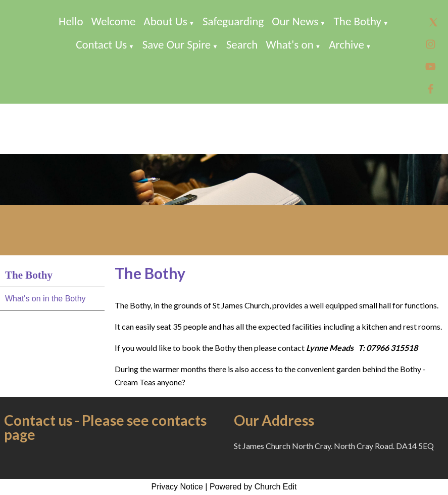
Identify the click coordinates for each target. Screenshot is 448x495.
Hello (71, 21)
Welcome (114, 21)
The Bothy (358, 21)
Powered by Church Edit (253, 487)
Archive (346, 44)
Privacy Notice (177, 487)
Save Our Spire (177, 44)
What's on (290, 44)
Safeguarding (233, 21)
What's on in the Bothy (45, 299)
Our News (295, 21)
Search (242, 44)
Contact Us (101, 44)
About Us (165, 21)
